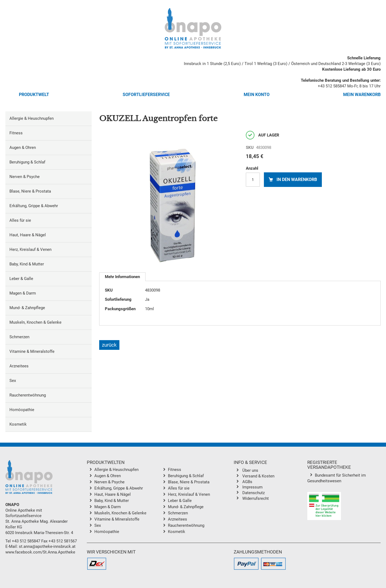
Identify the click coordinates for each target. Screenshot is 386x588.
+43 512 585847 (332, 86)
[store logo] (193, 28)
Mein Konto (257, 95)
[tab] (122, 277)
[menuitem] (49, 119)
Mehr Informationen (122, 277)
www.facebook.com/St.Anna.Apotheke (40, 552)
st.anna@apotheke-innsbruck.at (47, 546)
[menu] (49, 272)
